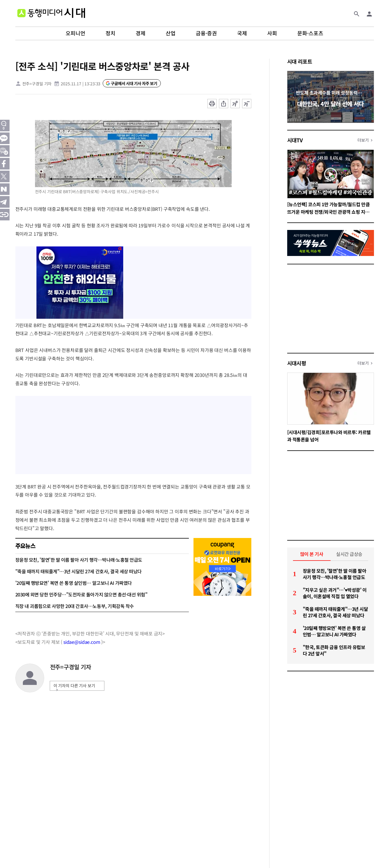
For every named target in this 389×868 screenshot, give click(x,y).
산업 (171, 33)
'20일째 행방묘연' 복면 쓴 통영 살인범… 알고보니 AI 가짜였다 (74, 583)
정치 (110, 33)
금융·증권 (206, 33)
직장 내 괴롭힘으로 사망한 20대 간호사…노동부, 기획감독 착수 (75, 606)
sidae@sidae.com (82, 642)
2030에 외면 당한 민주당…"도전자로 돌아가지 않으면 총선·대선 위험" (81, 594)
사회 (272, 33)
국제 (242, 33)
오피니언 (75, 33)
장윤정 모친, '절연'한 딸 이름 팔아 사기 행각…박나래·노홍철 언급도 (79, 560)
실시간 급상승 (349, 554)
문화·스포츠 (310, 33)
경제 (141, 33)
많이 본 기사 (312, 554)
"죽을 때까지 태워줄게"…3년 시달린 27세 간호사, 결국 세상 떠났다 (79, 571)
